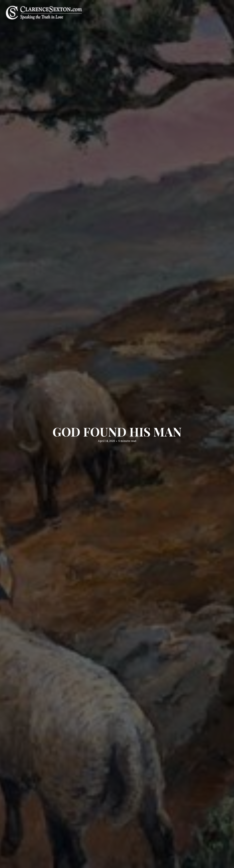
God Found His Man (117, 431)
